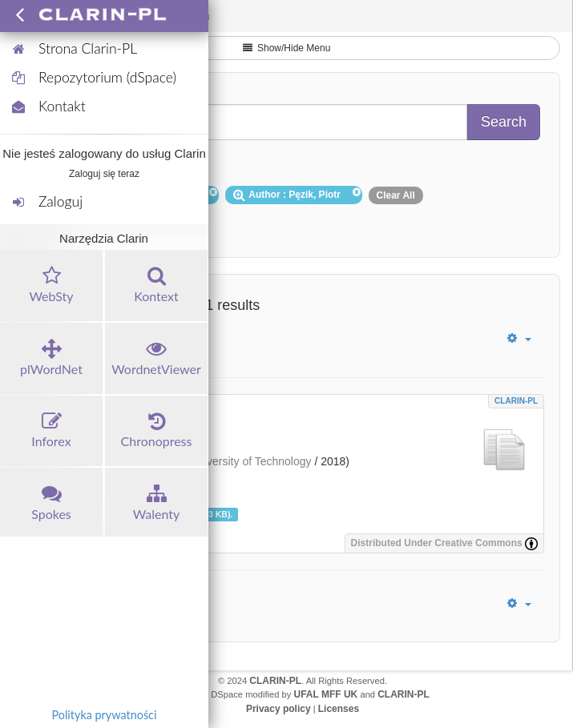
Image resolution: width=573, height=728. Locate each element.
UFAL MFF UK (326, 694)
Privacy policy (278, 709)
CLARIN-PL (516, 401)
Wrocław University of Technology (228, 461)
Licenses (339, 709)
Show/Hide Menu (287, 48)
